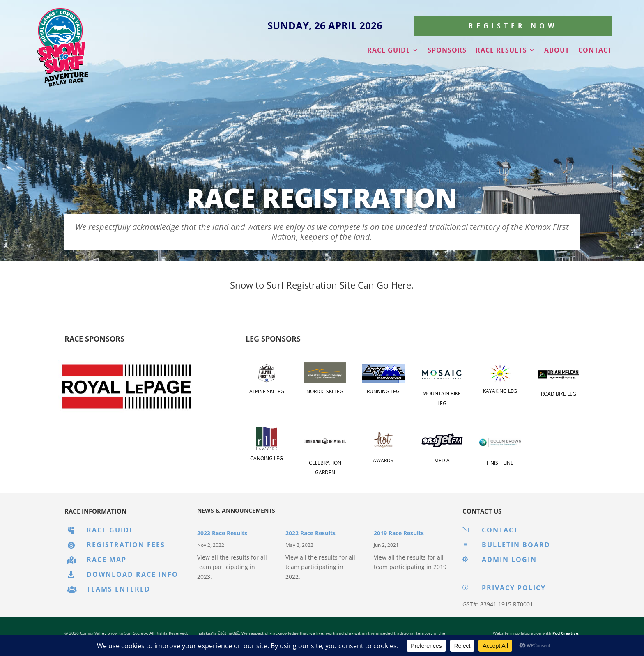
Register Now (513, 26)
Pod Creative (565, 633)
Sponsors (447, 51)
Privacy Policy (514, 588)
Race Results (501, 51)
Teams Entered (118, 589)
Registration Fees (126, 545)
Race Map (107, 560)
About (557, 51)
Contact (595, 51)
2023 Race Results (222, 533)
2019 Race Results (399, 533)
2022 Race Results (310, 533)
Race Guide (389, 51)
